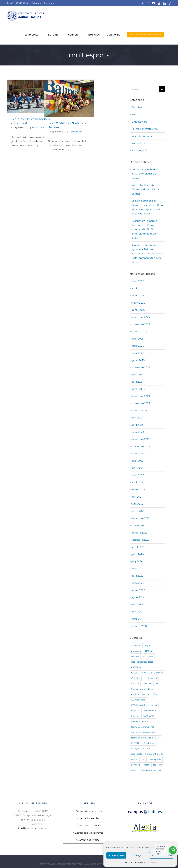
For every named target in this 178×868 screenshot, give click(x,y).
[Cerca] (162, 89)
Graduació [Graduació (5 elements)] (149, 743)
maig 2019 (137, 619)
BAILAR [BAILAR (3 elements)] (149, 651)
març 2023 (138, 432)
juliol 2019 (137, 605)
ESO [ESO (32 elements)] (155, 694)
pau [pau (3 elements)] (143, 759)
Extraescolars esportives (89, 833)
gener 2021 (138, 511)
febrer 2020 (138, 590)
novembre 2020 (141, 525)
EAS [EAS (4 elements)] (158, 684)
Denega (138, 855)
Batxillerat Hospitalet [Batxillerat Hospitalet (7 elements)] (142, 662)
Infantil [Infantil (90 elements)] (146, 748)
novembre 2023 (141, 403)
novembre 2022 (141, 446)
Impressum (151, 862)
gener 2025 (138, 360)
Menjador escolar (89, 818)
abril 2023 (137, 425)
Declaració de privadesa (135, 862)
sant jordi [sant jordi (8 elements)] (158, 765)
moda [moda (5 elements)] (134, 759)
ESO (134, 114)
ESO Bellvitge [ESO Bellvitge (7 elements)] (138, 700)
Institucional (139, 143)
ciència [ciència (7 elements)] (160, 673)
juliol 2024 (138, 375)
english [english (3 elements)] (135, 694)
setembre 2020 (140, 540)
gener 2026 (138, 310)
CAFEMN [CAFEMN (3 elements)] (136, 667)
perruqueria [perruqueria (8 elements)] (155, 759)
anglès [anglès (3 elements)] (147, 646)
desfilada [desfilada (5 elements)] (147, 684)
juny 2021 (137, 497)
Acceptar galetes (116, 855)
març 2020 (138, 583)
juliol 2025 (137, 339)
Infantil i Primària (142, 136)
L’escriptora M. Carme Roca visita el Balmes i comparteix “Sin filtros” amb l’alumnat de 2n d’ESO (145, 229)
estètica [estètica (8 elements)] (135, 711)
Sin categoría (139, 150)
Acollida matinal (89, 826)
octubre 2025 (139, 331)
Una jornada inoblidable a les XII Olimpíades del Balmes (147, 174)
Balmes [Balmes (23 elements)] (135, 656)
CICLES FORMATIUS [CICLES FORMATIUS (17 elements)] (142, 673)
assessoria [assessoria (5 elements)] (136, 651)
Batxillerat (137, 107)
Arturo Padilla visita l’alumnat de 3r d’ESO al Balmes (145, 189)
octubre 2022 (139, 454)
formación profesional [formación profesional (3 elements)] (143, 727)
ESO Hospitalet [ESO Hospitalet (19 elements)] (139, 705)
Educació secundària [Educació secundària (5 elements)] (142, 689)
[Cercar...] (144, 89)
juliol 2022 (137, 461)
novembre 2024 (141, 367)
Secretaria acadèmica (89, 811)
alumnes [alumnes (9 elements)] (136, 646)
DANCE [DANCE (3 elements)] (135, 684)
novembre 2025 (141, 324)
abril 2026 (137, 288)
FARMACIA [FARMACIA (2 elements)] (149, 716)
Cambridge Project (89, 840)
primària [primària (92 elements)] (136, 765)
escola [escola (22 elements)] (146, 694)
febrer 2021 (138, 504)
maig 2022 (138, 475)
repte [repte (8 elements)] (147, 765)
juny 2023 (137, 418)
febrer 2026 (138, 303)
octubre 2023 (139, 411)
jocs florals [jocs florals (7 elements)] (136, 754)
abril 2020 (137, 576)
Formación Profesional (145, 129)
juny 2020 (137, 561)
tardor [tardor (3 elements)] (134, 770)
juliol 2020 (138, 554)
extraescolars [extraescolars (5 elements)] (150, 711)
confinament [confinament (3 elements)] (150, 678)
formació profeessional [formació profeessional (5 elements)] (143, 732)
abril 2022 (137, 482)
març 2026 (138, 296)
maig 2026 (138, 281)
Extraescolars (38, 127)
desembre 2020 (141, 518)
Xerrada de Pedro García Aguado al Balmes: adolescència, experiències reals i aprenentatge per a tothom (147, 254)
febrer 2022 (138, 489)
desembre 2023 (141, 396)
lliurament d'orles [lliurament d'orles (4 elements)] (154, 754)
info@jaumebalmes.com (42, 3)
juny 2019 (137, 612)
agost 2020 (138, 547)
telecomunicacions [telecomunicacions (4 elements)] (151, 770)
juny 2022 (137, 468)
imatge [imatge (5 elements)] (135, 748)
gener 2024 (138, 389)
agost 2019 (138, 597)
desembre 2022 (141, 439)
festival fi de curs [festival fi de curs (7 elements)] (140, 721)
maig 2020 (138, 569)
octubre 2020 (139, 533)
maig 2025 (138, 346)
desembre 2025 (141, 317)
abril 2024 (137, 382)
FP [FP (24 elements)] (158, 738)
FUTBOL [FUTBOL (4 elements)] (136, 743)
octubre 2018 (139, 626)
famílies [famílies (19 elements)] (135, 716)
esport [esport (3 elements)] (154, 705)
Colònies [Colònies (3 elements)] (136, 678)
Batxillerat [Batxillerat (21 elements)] (148, 656)
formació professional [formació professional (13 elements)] (142, 738)
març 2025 (138, 353)
